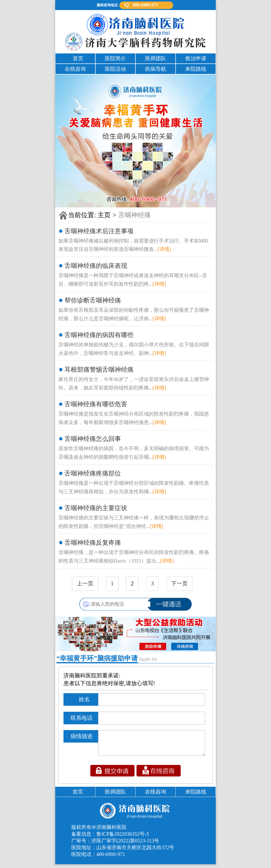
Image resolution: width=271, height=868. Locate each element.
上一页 (85, 583)
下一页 (179, 583)
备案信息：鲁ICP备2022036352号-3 (110, 838)
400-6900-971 (145, 5)
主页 (104, 215)
